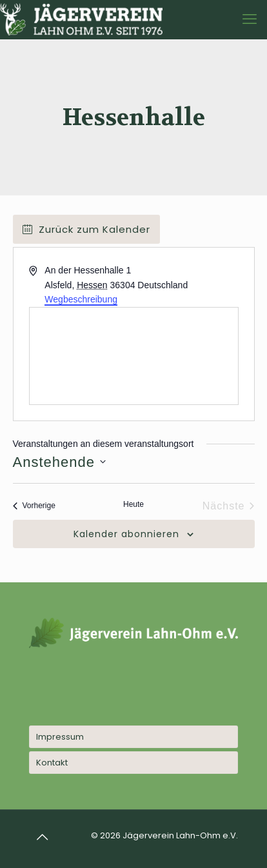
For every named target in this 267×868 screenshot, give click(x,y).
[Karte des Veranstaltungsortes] (134, 356)
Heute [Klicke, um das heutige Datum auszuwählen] (133, 504)
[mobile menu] (250, 19)
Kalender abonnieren (126, 534)
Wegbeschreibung (81, 299)
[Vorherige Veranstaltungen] (34, 506)
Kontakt (52, 763)
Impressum (60, 737)
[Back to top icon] (43, 837)
